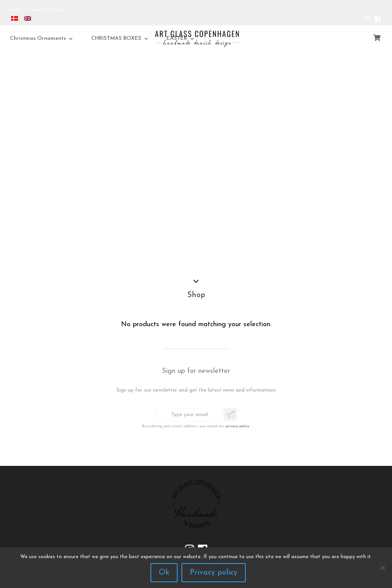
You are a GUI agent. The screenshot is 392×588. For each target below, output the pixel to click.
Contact (36, 10)
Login (57, 10)
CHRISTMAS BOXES (128, 38)
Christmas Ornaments (50, 38)
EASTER (188, 38)
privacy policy (237, 424)
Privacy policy (214, 573)
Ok (164, 573)
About (16, 10)
